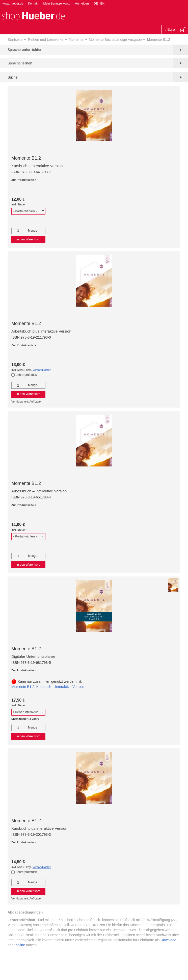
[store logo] (33, 16)
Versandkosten (42, 370)
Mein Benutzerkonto (57, 4)
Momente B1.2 (26, 158)
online (20, 945)
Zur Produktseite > (24, 180)
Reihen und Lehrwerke (46, 40)
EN (102, 4)
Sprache (25, 50)
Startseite (15, 40)
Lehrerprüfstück (26, 375)
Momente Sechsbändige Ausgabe (115, 40)
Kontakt (33, 4)
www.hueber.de (13, 4)
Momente (76, 40)
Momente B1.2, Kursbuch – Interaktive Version (48, 687)
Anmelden (82, 4)
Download (168, 940)
